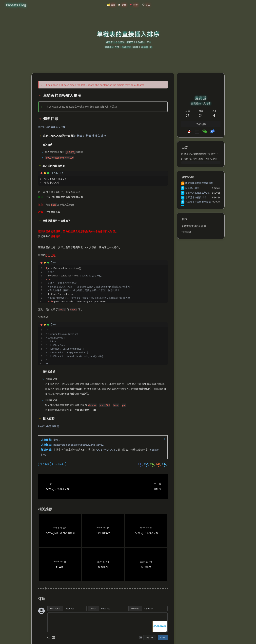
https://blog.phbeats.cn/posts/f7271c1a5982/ (79, 445)
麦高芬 (57, 440)
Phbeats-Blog (16, 5)
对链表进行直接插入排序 (90, 136)
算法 (149, 42)
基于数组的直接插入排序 (52, 127)
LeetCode (59, 464)
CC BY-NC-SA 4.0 (107, 450)
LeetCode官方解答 (49, 426)
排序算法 (45, 464)
